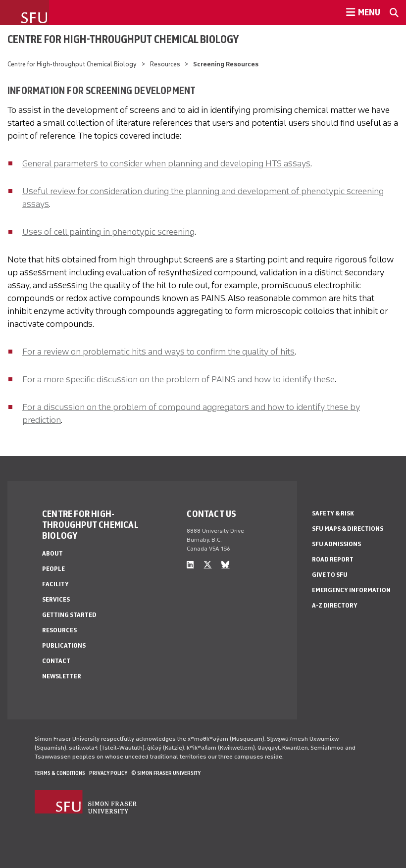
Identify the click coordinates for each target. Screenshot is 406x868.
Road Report (333, 559)
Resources (165, 64)
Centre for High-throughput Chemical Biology (123, 39)
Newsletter (62, 676)
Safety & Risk (333, 513)
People (53, 569)
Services (56, 599)
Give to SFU (330, 575)
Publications (64, 645)
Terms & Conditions (60, 773)
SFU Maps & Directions (348, 529)
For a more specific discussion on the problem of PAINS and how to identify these (178, 379)
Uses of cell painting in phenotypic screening (108, 232)
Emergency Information (351, 590)
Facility (55, 584)
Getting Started (69, 615)
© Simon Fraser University (166, 773)
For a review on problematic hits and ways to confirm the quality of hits (158, 352)
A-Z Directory (335, 605)
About (52, 553)
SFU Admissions (336, 544)
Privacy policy (108, 773)
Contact (56, 661)
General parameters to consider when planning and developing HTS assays (166, 163)
